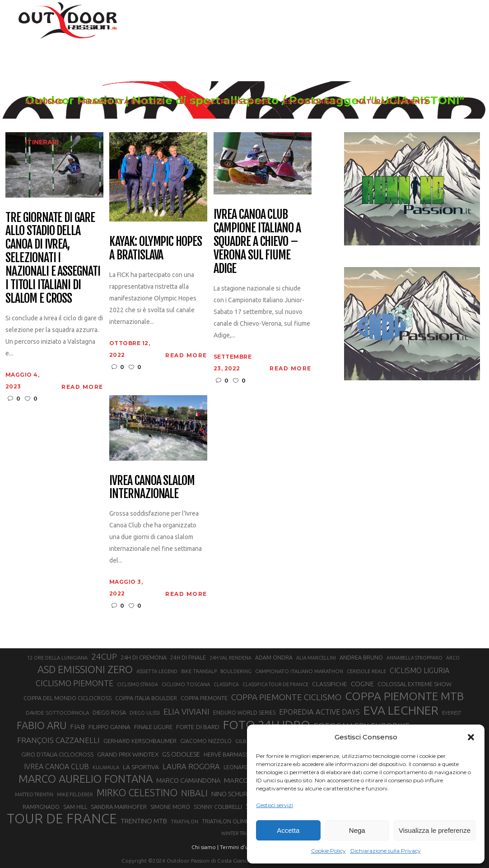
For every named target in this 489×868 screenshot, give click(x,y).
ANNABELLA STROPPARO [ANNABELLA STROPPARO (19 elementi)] (414, 658)
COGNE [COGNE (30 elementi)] (362, 684)
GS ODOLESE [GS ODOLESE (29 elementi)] (181, 754)
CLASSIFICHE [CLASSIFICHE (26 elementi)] (330, 684)
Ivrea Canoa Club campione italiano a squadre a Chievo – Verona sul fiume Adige (257, 242)
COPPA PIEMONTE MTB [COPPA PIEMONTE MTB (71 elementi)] (404, 696)
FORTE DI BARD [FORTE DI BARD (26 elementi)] (198, 727)
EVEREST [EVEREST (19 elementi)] (452, 713)
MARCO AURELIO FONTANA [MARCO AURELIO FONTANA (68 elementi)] (86, 779)
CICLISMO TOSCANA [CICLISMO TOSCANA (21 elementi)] (186, 684)
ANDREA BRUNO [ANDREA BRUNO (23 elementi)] (361, 657)
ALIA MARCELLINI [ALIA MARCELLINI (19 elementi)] (316, 658)
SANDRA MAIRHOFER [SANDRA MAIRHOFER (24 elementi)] (119, 807)
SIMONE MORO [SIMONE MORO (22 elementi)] (170, 807)
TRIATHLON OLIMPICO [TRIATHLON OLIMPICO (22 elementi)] (230, 821)
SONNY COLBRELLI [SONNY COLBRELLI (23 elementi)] (218, 807)
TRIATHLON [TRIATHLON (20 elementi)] (184, 822)
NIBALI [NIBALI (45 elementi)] (194, 793)
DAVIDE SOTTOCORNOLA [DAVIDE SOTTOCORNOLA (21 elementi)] (57, 713)
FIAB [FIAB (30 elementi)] (77, 727)
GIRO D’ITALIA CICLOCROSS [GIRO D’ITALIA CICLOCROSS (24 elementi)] (57, 754)
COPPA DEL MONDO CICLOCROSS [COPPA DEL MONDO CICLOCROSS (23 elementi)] (68, 698)
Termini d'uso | (238, 847)
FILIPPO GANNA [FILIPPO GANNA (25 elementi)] (109, 727)
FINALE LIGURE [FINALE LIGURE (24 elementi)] (153, 727)
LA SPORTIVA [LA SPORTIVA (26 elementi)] (141, 767)
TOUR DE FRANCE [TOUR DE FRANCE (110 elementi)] (62, 819)
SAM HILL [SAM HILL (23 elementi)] (75, 807)
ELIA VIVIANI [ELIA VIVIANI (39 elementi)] (186, 711)
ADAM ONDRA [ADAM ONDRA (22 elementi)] (274, 658)
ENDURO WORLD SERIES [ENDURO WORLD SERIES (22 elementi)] (244, 713)
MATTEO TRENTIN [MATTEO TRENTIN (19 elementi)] (34, 794)
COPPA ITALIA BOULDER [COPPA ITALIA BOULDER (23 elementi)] (146, 698)
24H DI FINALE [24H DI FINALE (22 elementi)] (188, 658)
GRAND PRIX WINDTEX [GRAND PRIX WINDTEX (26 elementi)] (128, 754)
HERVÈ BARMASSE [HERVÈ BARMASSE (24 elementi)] (228, 754)
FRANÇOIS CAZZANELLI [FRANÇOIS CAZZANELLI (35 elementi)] (58, 740)
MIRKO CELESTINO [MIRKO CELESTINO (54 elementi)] (137, 793)
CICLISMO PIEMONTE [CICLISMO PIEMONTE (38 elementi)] (75, 683)
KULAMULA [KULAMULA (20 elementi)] (106, 767)
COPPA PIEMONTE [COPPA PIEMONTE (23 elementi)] (204, 698)
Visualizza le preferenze (435, 830)
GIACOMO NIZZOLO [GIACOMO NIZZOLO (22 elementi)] (206, 741)
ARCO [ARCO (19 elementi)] (453, 658)
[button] (471, 737)
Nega (357, 830)
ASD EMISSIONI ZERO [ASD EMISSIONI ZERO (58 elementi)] (85, 669)
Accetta (288, 830)
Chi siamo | (205, 847)
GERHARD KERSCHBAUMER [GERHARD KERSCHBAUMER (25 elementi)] (140, 741)
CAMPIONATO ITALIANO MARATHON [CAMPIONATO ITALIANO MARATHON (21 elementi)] (299, 671)
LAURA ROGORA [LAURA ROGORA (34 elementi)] (191, 766)
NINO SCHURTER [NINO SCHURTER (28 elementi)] (235, 794)
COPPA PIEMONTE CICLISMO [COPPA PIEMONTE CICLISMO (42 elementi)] (286, 697)
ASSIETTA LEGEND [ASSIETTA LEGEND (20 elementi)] (157, 671)
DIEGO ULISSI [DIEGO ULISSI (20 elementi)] (145, 713)
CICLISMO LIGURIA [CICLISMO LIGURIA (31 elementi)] (419, 670)
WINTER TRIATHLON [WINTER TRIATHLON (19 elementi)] (243, 833)
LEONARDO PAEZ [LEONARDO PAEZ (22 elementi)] (246, 767)
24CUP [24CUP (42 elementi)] (104, 656)
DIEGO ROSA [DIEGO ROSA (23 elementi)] (109, 712)
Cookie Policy (328, 851)
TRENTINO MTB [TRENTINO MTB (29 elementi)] (144, 821)
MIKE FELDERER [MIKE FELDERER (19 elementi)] (75, 794)
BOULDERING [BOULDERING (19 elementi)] (236, 671)
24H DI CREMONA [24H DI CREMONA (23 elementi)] (144, 657)
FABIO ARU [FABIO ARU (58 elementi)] (42, 725)
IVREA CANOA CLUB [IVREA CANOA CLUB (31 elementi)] (56, 766)
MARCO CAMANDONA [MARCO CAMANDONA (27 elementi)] (188, 780)
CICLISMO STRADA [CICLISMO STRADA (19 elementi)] (137, 684)
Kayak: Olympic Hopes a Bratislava (156, 249)
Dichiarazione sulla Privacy (386, 851)
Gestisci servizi (275, 805)
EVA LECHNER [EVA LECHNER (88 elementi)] (401, 710)
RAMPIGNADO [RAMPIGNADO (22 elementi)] (41, 807)
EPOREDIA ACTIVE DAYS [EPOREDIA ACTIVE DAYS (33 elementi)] (319, 712)
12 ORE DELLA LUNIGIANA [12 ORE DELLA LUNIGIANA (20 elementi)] (57, 658)
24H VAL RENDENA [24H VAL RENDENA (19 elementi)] (231, 658)
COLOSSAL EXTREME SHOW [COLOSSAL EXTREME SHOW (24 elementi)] (414, 684)
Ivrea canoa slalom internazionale (152, 488)
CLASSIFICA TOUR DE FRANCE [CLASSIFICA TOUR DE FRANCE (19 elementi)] (275, 684)
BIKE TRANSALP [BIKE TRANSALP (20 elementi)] (199, 671)
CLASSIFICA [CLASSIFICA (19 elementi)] (226, 684)
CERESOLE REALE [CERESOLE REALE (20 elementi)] (366, 671)
